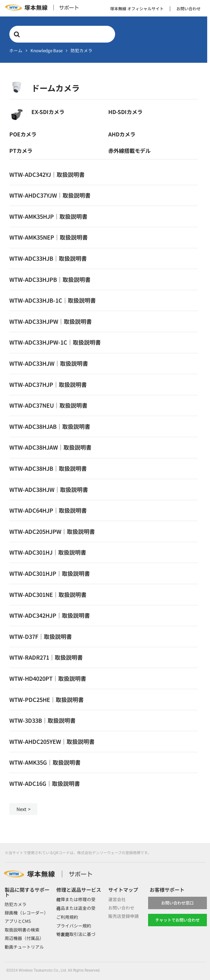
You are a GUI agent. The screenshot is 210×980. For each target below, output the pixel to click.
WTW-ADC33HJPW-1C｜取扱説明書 (55, 342)
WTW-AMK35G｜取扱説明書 (45, 762)
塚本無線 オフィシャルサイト (137, 9)
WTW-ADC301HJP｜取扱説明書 (50, 573)
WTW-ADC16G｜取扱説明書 (45, 783)
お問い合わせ (189, 9)
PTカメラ (21, 151)
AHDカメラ (122, 134)
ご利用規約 (67, 917)
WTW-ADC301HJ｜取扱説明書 (48, 552)
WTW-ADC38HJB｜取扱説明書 (48, 468)
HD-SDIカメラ (125, 112)
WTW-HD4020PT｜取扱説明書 (48, 678)
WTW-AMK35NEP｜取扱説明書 (49, 237)
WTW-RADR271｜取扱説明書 (46, 657)
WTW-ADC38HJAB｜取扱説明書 (50, 426)
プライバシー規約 (74, 926)
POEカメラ (23, 134)
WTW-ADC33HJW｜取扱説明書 (49, 363)
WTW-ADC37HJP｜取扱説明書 (48, 384)
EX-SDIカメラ (48, 112)
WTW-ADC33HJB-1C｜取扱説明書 (53, 300)
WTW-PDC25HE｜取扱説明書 (47, 699)
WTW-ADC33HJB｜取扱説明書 (48, 258)
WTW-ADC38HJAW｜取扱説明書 (50, 447)
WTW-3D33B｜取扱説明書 (42, 720)
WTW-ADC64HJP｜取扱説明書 (48, 510)
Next (21, 809)
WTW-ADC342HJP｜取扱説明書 (50, 615)
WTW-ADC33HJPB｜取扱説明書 (50, 279)
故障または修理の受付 (76, 899)
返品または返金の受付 (76, 908)
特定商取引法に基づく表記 (76, 934)
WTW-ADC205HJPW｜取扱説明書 (52, 531)
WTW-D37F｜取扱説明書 (41, 636)
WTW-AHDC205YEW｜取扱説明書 (52, 741)
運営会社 (117, 899)
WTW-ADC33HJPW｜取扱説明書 (51, 321)
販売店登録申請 (124, 916)
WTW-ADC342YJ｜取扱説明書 (47, 174)
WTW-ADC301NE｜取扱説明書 (48, 594)
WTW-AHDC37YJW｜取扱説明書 (50, 195)
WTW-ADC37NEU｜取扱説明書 (48, 405)
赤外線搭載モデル (129, 151)
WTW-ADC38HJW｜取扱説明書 (49, 489)
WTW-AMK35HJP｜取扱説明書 (48, 216)
